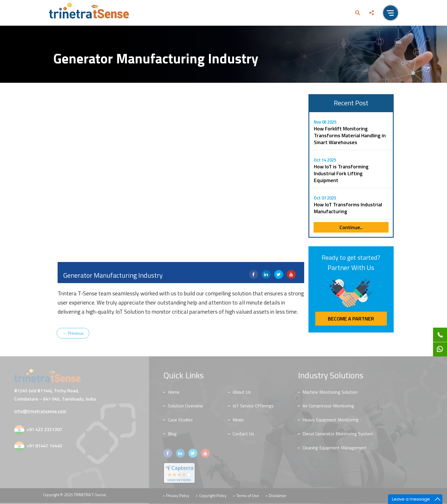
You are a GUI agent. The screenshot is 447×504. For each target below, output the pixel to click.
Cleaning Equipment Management (335, 449)
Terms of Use (248, 497)
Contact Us (243, 435)
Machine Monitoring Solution (330, 394)
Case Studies (180, 421)
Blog (172, 435)
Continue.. (351, 227)
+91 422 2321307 (44, 431)
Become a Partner (351, 319)
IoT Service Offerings (253, 407)
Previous (71, 333)
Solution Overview (185, 407)
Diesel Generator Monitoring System (338, 435)
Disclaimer (278, 497)
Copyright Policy (213, 497)
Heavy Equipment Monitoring (331, 421)
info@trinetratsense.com (40, 413)
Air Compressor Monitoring (328, 407)
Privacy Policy (178, 497)
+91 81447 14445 (44, 447)
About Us (242, 394)
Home (174, 394)
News (238, 421)
